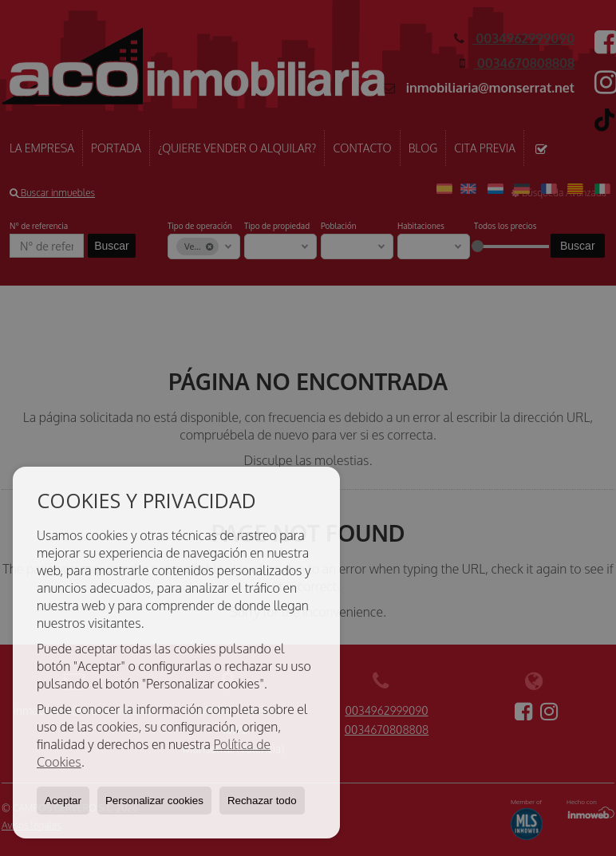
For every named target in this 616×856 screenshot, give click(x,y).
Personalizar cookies (154, 801)
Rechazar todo (262, 801)
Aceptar (63, 801)
